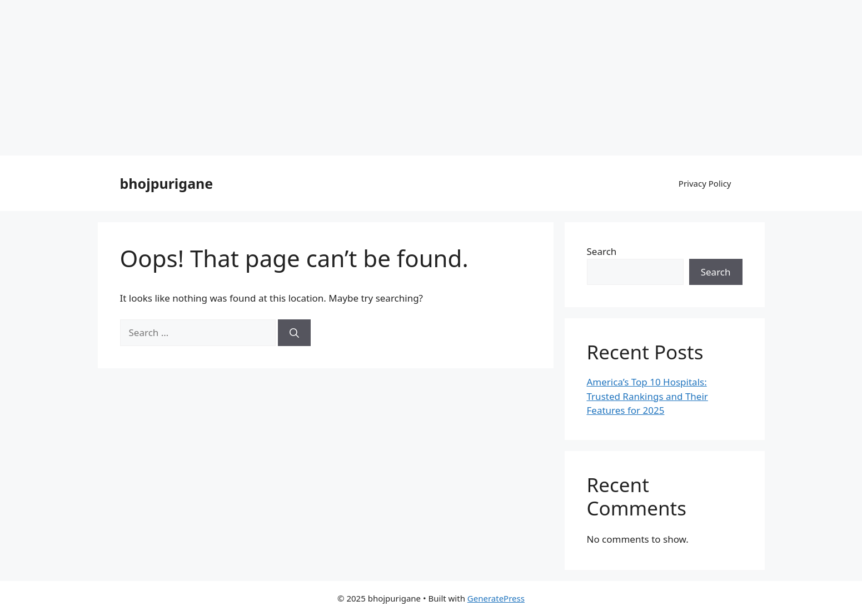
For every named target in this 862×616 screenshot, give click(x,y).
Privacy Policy (705, 183)
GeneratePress (496, 598)
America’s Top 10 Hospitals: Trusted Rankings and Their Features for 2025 (647, 396)
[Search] (294, 333)
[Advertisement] (333, 78)
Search (602, 251)
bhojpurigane (167, 183)
